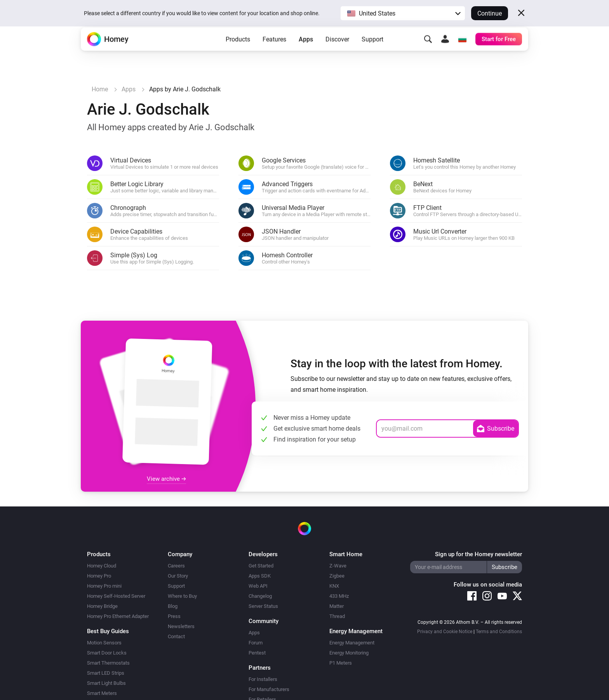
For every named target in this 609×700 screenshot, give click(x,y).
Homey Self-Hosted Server (116, 596)
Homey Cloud (102, 566)
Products (238, 51)
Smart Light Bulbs (106, 683)
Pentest (257, 653)
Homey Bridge (102, 606)
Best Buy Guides (108, 631)
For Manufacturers (269, 689)
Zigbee (337, 576)
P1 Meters (341, 663)
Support (372, 51)
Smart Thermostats (108, 663)
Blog (173, 606)
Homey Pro (99, 576)
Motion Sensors (104, 643)
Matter (337, 606)
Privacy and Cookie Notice (445, 632)
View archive (166, 479)
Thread (337, 616)
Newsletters (181, 626)
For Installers (263, 679)
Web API (258, 586)
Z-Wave (338, 566)
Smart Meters (102, 693)
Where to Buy (182, 596)
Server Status (263, 606)
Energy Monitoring (349, 653)
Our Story (178, 576)
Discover (337, 51)
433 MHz (339, 596)
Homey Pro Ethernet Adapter (118, 616)
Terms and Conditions (499, 632)
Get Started (261, 566)
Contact (176, 636)
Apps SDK (260, 576)
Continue (490, 13)
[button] (403, 13)
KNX (334, 586)
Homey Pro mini (104, 586)
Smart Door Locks (107, 653)
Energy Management (352, 643)
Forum (256, 643)
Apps (306, 51)
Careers (176, 566)
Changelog (260, 596)
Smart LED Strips (106, 673)
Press (174, 616)
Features (274, 51)
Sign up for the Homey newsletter (478, 554)
